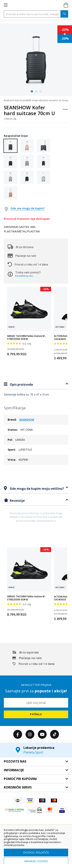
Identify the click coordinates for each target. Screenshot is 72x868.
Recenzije (17, 501)
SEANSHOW (27, 420)
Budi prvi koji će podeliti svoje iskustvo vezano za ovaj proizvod (36, 100)
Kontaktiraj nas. (24, 276)
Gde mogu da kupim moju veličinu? (36, 489)
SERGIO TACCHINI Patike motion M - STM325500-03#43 (27, 338)
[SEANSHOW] (65, 111)
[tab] (36, 384)
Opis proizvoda (21, 384)
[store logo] (36, 5)
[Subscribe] (36, 714)
